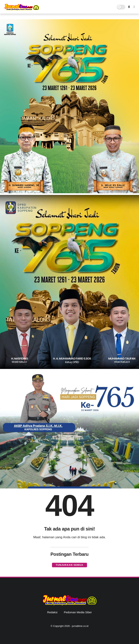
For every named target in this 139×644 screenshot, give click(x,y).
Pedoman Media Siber (78, 612)
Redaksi (52, 612)
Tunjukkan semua (69, 565)
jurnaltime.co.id (80, 626)
